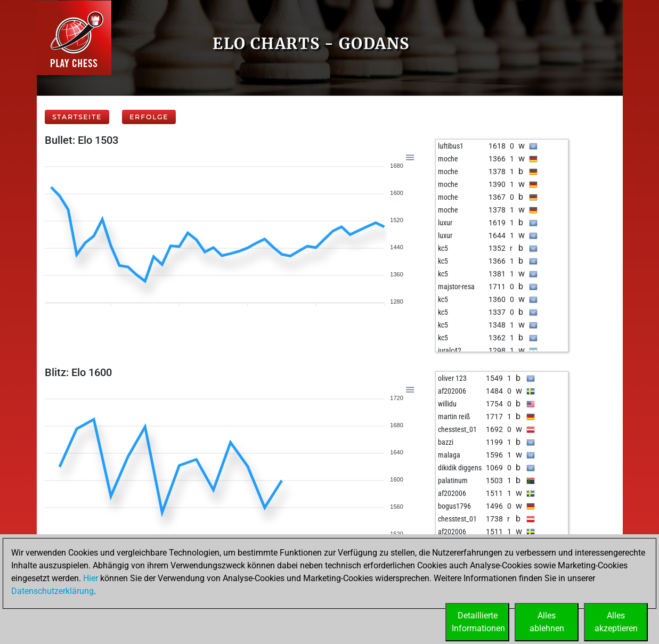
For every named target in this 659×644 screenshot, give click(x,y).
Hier (91, 578)
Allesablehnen (547, 622)
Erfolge (149, 117)
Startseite (77, 117)
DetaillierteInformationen (478, 622)
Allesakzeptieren (616, 622)
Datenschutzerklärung (52, 591)
